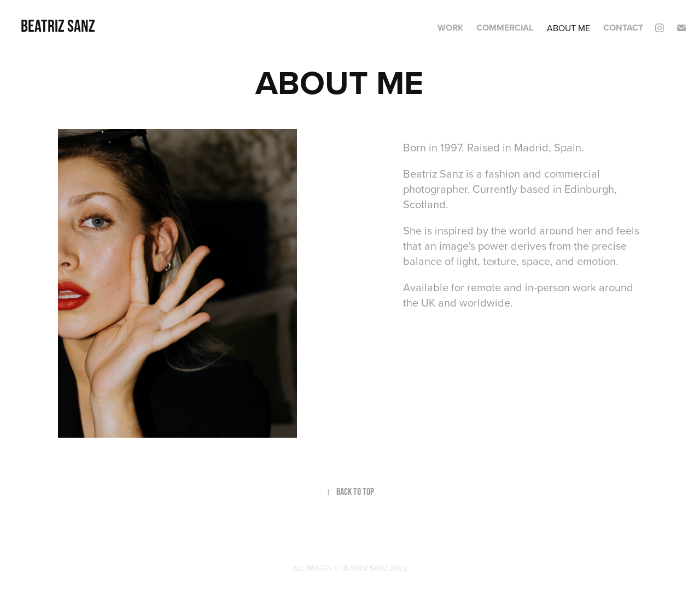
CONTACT (623, 28)
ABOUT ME (568, 28)
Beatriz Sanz (58, 25)
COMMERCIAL (505, 28)
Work (450, 28)
